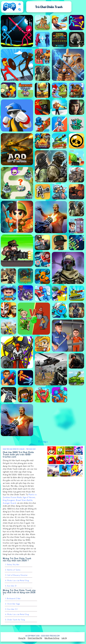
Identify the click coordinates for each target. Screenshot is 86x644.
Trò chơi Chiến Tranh (34, 449)
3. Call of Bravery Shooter (17, 575)
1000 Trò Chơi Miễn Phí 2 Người (14, 449)
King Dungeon (9, 500)
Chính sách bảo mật (35, 638)
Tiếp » (45, 442)
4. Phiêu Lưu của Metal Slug (17, 580)
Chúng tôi (22, 638)
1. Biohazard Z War (13, 598)
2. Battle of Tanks (13, 570)
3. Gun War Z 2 (11, 609)
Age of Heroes (29, 497)
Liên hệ (64, 638)
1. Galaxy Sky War (12, 564)
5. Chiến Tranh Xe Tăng (15, 620)
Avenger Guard (9, 503)
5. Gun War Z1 (11, 586)
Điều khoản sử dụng (52, 638)
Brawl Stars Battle (24, 500)
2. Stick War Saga (13, 604)
